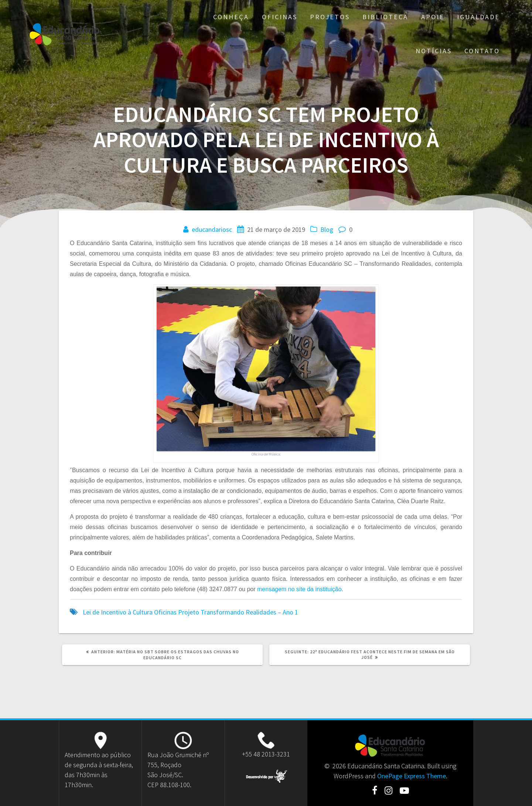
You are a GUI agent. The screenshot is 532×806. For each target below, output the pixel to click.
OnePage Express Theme (412, 776)
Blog (327, 229)
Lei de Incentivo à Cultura (118, 612)
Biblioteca (385, 17)
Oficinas (280, 17)
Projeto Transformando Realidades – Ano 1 (238, 612)
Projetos (330, 17)
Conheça (231, 17)
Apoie (433, 17)
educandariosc (212, 229)
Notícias (434, 51)
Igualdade (478, 17)
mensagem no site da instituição (299, 589)
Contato (482, 51)
